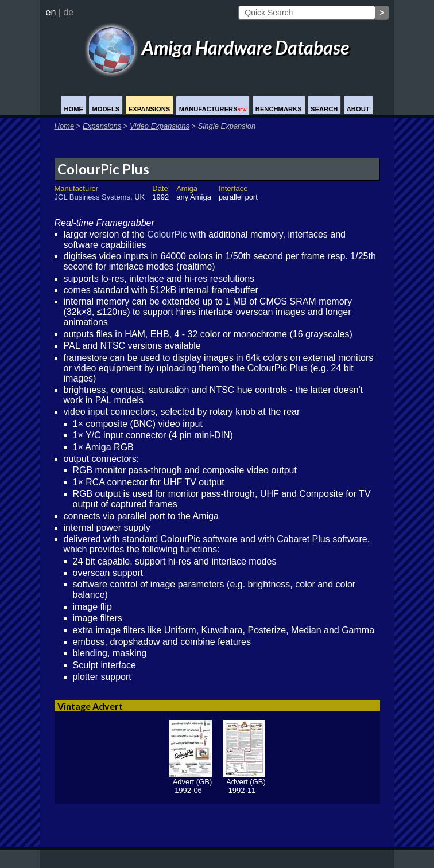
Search (324, 109)
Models (106, 109)
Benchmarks (279, 109)
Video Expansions (160, 126)
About (358, 109)
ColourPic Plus (103, 169)
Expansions (150, 109)
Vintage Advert (90, 706)
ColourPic (167, 234)
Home (73, 109)
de (68, 12)
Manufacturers (213, 109)
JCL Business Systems (92, 197)
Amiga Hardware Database (217, 47)
